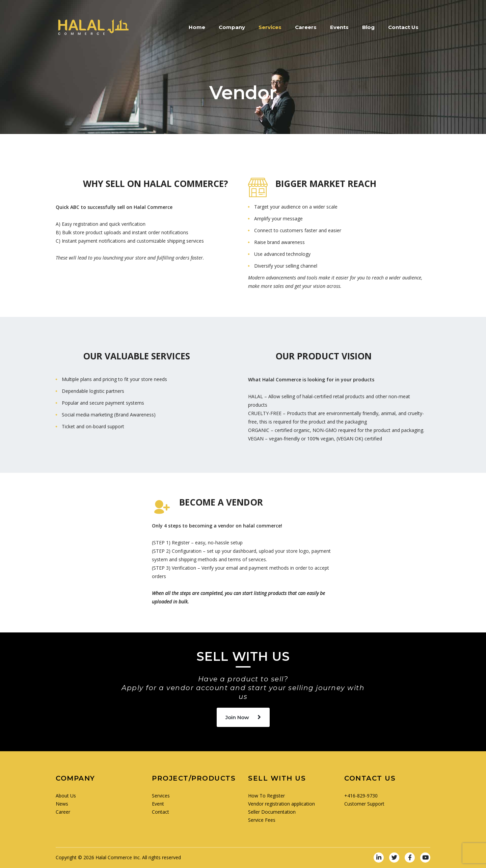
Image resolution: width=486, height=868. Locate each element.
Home (197, 27)
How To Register (266, 796)
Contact (160, 812)
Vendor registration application (281, 804)
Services (270, 27)
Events (339, 27)
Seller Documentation (272, 812)
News (62, 804)
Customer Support (364, 804)
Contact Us (403, 27)
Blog (368, 27)
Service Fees (262, 820)
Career (63, 812)
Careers (306, 27)
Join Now (243, 717)
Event (158, 804)
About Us (66, 796)
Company (232, 27)
